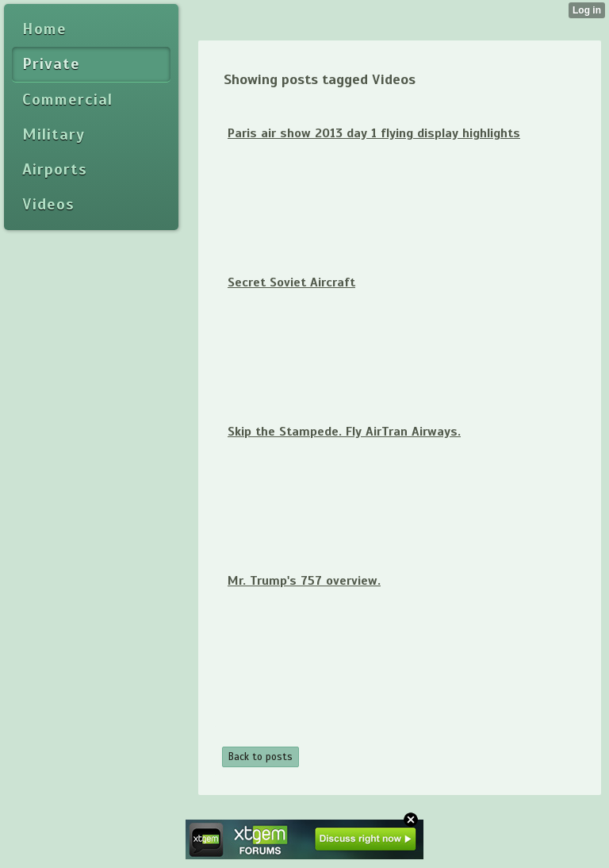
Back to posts (260, 757)
